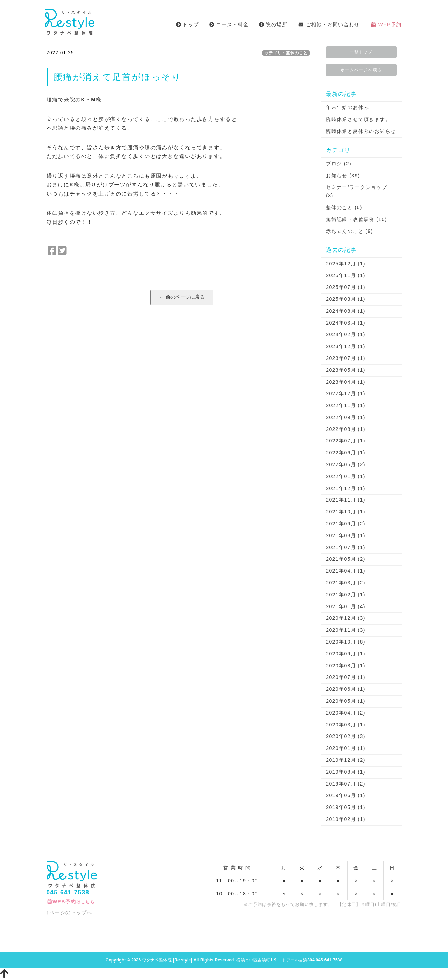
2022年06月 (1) (346, 453)
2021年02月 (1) (346, 595)
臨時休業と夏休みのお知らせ (361, 131)
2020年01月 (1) (346, 748)
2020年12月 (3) (346, 618)
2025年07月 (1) (346, 287)
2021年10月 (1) (346, 512)
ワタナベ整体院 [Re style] (167, 960)
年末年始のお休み (347, 107)
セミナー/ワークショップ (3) (356, 191)
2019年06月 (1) (346, 795)
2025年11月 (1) (346, 275)
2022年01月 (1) (346, 476)
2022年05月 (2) (346, 464)
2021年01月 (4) (346, 606)
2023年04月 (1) (346, 382)
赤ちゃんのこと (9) (349, 231)
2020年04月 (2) (346, 713)
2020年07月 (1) (346, 677)
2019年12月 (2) (346, 760)
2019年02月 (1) (346, 819)
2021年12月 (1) (346, 488)
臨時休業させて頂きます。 (358, 119)
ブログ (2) (339, 164)
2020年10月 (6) (346, 642)
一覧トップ (361, 52)
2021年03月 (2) (346, 583)
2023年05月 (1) (346, 370)
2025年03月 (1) (346, 299)
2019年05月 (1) (346, 807)
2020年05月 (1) (346, 701)
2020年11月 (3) (346, 630)
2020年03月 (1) (346, 725)
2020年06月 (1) (346, 689)
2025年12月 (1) (346, 264)
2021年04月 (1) (346, 571)
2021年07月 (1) (346, 547)
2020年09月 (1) (346, 654)
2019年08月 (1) (346, 772)
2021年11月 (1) (346, 500)
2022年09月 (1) (346, 417)
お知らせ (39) (343, 176)
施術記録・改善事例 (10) (356, 219)
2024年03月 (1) (346, 323)
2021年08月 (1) (346, 535)
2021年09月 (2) (346, 524)
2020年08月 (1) (346, 666)
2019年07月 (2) (346, 784)
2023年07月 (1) (346, 358)
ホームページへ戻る (361, 70)
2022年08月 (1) (346, 429)
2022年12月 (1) (346, 393)
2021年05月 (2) (346, 559)
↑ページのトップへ (70, 912)
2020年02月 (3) (346, 736)
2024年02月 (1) (346, 334)
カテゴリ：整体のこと (286, 53)
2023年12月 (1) (346, 346)
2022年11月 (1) (346, 405)
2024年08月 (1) (346, 311)
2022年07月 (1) (346, 441)
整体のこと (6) (344, 207)
